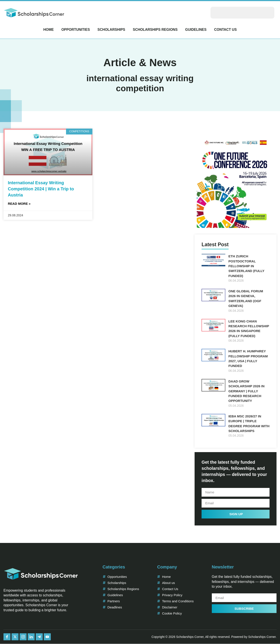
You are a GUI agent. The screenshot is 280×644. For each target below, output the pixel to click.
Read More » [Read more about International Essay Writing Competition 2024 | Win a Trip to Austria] (19, 204)
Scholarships (111, 30)
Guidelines (196, 30)
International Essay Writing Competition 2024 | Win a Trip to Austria (41, 189)
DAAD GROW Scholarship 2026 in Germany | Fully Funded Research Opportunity (246, 391)
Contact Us (226, 30)
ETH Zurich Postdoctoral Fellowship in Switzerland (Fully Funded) (246, 266)
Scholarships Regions (155, 30)
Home (49, 30)
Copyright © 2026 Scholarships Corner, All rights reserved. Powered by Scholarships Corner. (214, 637)
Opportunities (76, 30)
